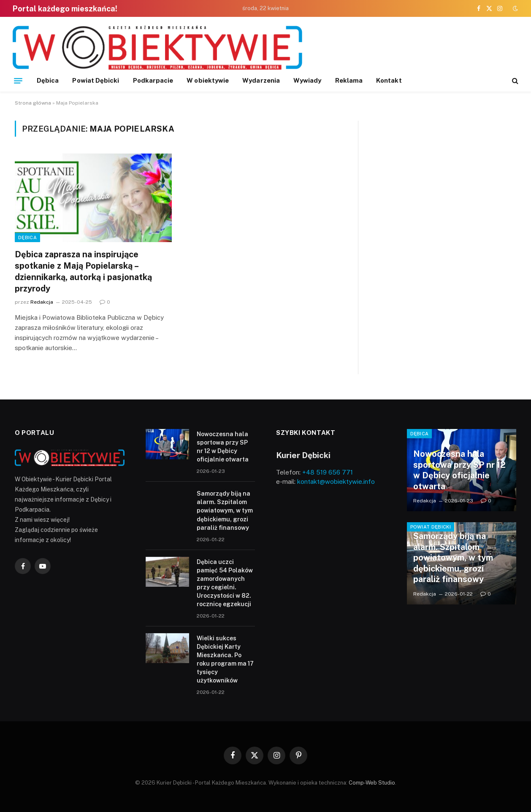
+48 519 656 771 (328, 472)
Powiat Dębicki (96, 80)
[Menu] (18, 81)
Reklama (349, 80)
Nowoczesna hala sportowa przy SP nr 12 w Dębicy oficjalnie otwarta (223, 447)
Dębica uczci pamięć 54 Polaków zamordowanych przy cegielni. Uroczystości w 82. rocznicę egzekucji (225, 583)
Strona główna (33, 103)
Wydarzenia (261, 80)
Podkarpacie (153, 80)
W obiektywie (208, 80)
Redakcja (42, 302)
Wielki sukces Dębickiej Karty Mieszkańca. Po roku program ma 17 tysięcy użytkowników (225, 659)
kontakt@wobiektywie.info (336, 482)
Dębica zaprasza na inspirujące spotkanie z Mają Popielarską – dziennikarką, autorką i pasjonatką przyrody (83, 272)
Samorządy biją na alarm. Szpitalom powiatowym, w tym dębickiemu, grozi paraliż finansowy (225, 510)
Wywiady (307, 80)
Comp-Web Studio (372, 783)
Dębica (48, 80)
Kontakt (389, 80)
